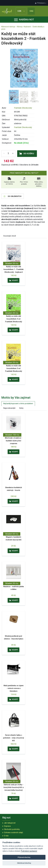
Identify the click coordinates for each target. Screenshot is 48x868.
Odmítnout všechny (24, 863)
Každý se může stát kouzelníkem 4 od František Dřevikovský (14, 319)
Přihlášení (41, 3)
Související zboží (10, 236)
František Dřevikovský (23, 108)
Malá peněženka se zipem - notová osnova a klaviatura (14, 688)
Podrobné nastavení (29, 851)
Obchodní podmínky (12, 829)
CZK (21, 11)
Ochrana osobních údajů (13, 832)
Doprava (7, 826)
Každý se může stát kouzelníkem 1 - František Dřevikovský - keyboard (14, 269)
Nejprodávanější (9, 408)
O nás (6, 836)
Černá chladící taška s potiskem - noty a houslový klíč (13, 738)
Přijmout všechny (24, 857)
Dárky (21, 408)
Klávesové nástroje (8, 27)
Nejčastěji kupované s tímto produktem (18, 404)
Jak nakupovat (10, 823)
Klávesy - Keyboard (24, 27)
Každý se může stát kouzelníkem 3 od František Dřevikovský (14, 368)
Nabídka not (24, 20)
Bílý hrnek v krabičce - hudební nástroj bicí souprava (14, 441)
